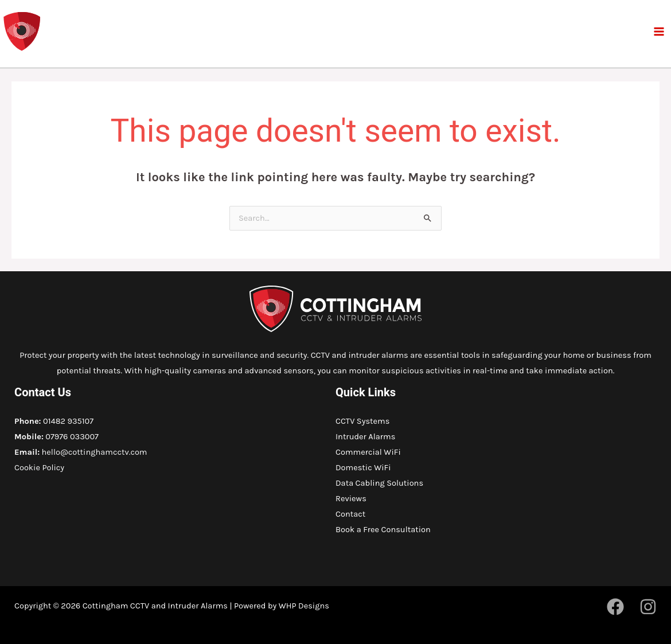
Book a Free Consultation (383, 530)
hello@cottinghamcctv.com (95, 452)
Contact (350, 514)
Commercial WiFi (368, 452)
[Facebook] (615, 607)
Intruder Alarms (365, 437)
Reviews (351, 499)
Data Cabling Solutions (379, 483)
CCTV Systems (362, 421)
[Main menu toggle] (659, 32)
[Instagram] (648, 607)
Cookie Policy (39, 468)
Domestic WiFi (363, 468)
